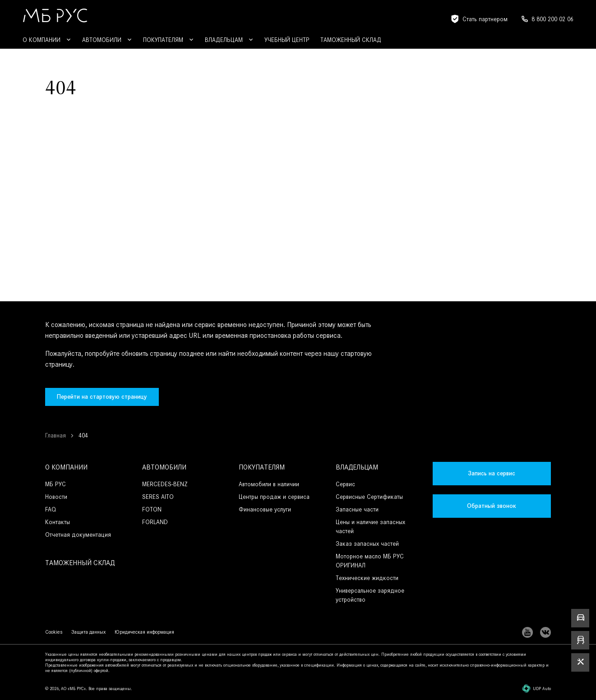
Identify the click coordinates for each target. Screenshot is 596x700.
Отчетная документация (78, 535)
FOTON (152, 509)
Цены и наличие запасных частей (370, 527)
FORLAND (155, 522)
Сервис (345, 484)
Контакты (58, 522)
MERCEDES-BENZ (165, 484)
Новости (56, 497)
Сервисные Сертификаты (369, 497)
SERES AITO (158, 497)
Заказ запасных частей (367, 544)
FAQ (51, 509)
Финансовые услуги (265, 509)
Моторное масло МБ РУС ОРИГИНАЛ (370, 561)
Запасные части (357, 509)
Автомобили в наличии (269, 484)
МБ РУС (55, 484)
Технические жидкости (367, 578)
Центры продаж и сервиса (274, 497)
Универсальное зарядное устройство (370, 595)
